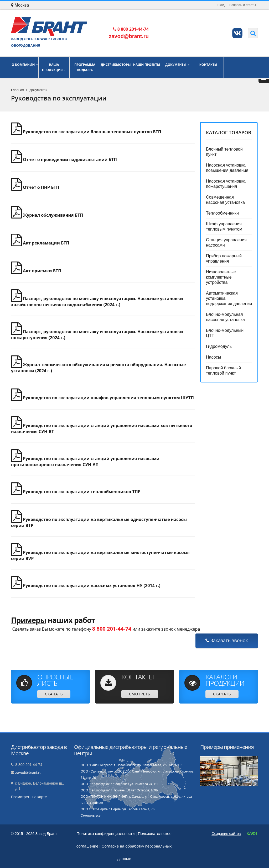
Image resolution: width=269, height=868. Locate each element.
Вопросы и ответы (243, 5)
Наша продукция (54, 67)
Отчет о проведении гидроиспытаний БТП (64, 159)
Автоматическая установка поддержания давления (229, 298)
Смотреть (140, 694)
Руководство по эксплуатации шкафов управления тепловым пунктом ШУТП (102, 398)
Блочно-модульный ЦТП (225, 333)
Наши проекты (147, 67)
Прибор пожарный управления (224, 259)
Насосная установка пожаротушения (226, 184)
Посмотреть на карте (29, 797)
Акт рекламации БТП (40, 243)
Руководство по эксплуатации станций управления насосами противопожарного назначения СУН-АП (85, 462)
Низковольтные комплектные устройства (221, 277)
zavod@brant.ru (28, 773)
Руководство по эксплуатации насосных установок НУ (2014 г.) (86, 585)
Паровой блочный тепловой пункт (223, 371)
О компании (25, 67)
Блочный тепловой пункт (224, 152)
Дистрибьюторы (116, 67)
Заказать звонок (227, 640)
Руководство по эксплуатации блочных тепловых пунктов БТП (86, 132)
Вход (221, 5)
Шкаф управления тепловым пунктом (224, 227)
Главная (17, 90)
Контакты (208, 67)
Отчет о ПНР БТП (35, 187)
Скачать (54, 694)
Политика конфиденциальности (105, 834)
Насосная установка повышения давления (227, 168)
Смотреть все (91, 816)
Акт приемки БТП (36, 271)
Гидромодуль (219, 346)
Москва (20, 5)
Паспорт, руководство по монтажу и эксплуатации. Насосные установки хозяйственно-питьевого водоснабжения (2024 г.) (97, 302)
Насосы (213, 357)
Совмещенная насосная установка (225, 200)
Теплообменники (222, 213)
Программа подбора (85, 67)
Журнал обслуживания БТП (47, 215)
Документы (177, 67)
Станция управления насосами (226, 243)
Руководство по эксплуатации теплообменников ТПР (76, 492)
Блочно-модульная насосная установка (225, 317)
